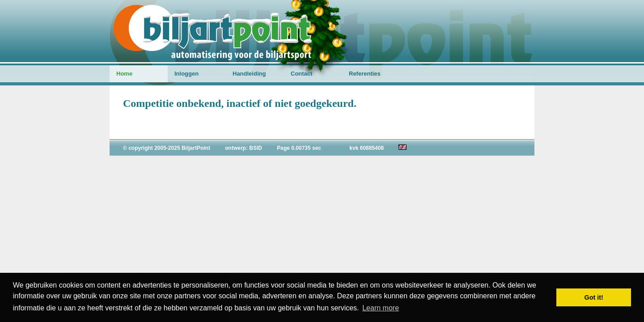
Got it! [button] (594, 297)
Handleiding (249, 74)
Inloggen (186, 74)
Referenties (365, 74)
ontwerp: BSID (244, 148)
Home (124, 74)
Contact (301, 74)
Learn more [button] (381, 308)
